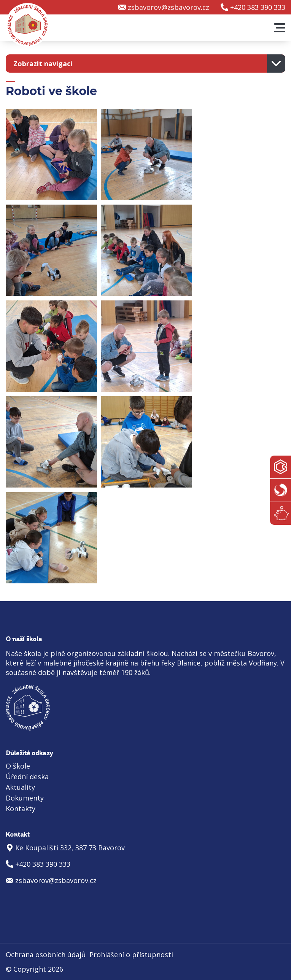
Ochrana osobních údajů (46, 955)
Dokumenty (25, 798)
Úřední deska (27, 777)
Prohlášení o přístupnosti (131, 955)
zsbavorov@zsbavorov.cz (169, 7)
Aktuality (20, 787)
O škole (18, 766)
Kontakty (21, 808)
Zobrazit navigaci (43, 64)
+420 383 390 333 (258, 7)
